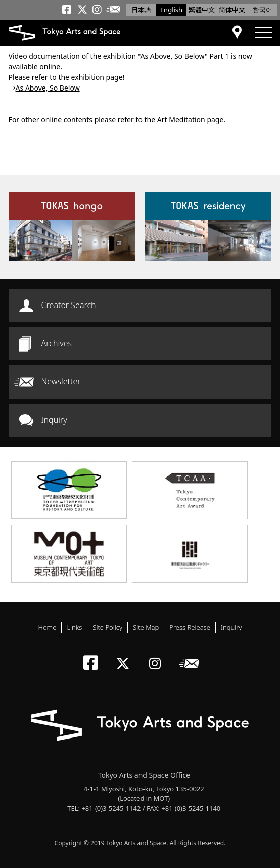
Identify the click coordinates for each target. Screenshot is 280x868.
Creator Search (69, 305)
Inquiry (54, 420)
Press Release (190, 627)
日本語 (141, 10)
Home (48, 627)
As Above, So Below (48, 88)
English (171, 10)
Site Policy (107, 627)
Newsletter (61, 381)
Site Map (146, 627)
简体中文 (232, 10)
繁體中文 (202, 10)
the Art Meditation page (184, 120)
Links (74, 627)
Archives (57, 343)
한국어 (263, 10)
